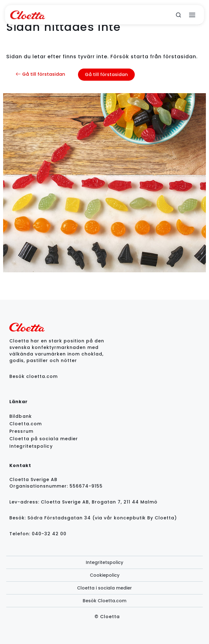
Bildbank (21, 416)
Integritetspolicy (31, 446)
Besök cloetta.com (34, 376)
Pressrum (21, 431)
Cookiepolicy (105, 575)
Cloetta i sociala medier (104, 588)
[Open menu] (192, 15)
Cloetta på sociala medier (44, 439)
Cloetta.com (26, 424)
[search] (178, 15)
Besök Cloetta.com (104, 601)
